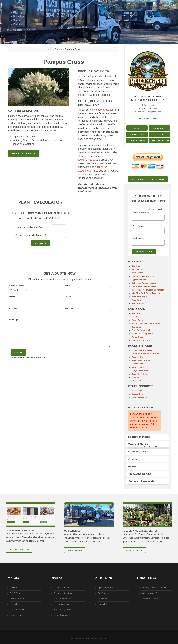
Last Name (138, 238)
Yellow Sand (137, 337)
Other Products (139, 397)
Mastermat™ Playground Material (148, 290)
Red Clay (136, 313)
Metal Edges (138, 391)
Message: (14, 320)
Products (12, 575)
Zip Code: (14, 308)
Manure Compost (152, 323)
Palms (132, 465)
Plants (159, 134)
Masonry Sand (146, 333)
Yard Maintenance (62, 596)
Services (56, 575)
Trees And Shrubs (140, 472)
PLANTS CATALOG (141, 407)
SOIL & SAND (137, 309)
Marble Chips (138, 367)
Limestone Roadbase (142, 350)
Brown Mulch (149, 276)
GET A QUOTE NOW (24, 153)
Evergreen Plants (139, 437)
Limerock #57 (138, 364)
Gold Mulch (137, 269)
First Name (138, 226)
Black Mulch (137, 273)
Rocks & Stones (17, 596)
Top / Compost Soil (141, 330)
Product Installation (63, 591)
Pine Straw (137, 300)
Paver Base (137, 320)
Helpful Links (147, 575)
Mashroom (137, 323)
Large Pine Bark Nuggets (144, 286)
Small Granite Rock (141, 360)
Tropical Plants (138, 444)
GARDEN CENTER (134, 547)
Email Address (141, 213)
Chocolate (137, 276)
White (134, 333)
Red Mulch (137, 266)
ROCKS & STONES (140, 346)
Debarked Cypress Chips (144, 283)
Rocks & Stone (137, 134)
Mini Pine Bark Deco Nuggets (146, 293)
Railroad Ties (138, 394)
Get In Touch (103, 575)
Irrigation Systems (62, 607)
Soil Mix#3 (136, 327)
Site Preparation (61, 602)
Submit (18, 352)
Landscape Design (160, 140)
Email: (12, 297)
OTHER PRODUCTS (141, 386)
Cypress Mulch (139, 280)
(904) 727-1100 (87, 160)
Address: (69, 308)
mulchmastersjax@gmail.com (148, 112)
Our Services (75, 547)
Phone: (68, 297)
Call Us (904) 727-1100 (148, 118)
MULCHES (135, 261)
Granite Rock (138, 357)
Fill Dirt (135, 317)
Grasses (134, 458)
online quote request (102, 110)
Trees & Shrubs (137, 140)
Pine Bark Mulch (139, 296)
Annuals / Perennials (141, 479)
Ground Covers (138, 451)
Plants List (15, 602)
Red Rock (136, 381)
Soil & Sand (159, 128)
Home (49, 49)
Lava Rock (137, 377)
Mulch (137, 128)
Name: (68, 285)
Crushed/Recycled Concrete (145, 354)
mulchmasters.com (97, 636)
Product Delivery (62, 585)
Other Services (61, 613)
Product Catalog (19, 547)
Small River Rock (140, 374)
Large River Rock (140, 371)
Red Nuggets (138, 303)
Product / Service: (18, 285)
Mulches (14, 585)
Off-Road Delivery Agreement (148, 179)
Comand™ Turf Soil (141, 340)
